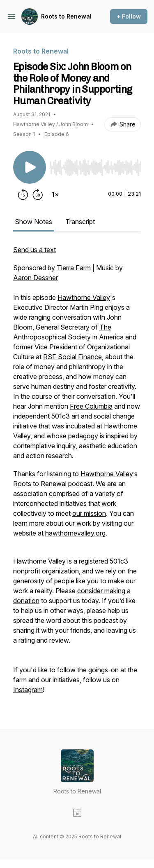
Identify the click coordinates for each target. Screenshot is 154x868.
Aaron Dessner (36, 278)
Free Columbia (91, 406)
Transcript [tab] (80, 222)
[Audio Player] (95, 165)
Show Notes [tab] (33, 222)
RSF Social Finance (72, 357)
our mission (89, 513)
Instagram (28, 690)
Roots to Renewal (66, 16)
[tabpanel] (77, 474)
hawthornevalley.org (75, 533)
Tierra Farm (74, 268)
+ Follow (129, 16)
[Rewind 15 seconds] (23, 194)
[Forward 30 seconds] (38, 194)
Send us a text (34, 250)
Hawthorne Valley (84, 297)
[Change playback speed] (55, 194)
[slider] (95, 168)
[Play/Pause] (30, 167)
